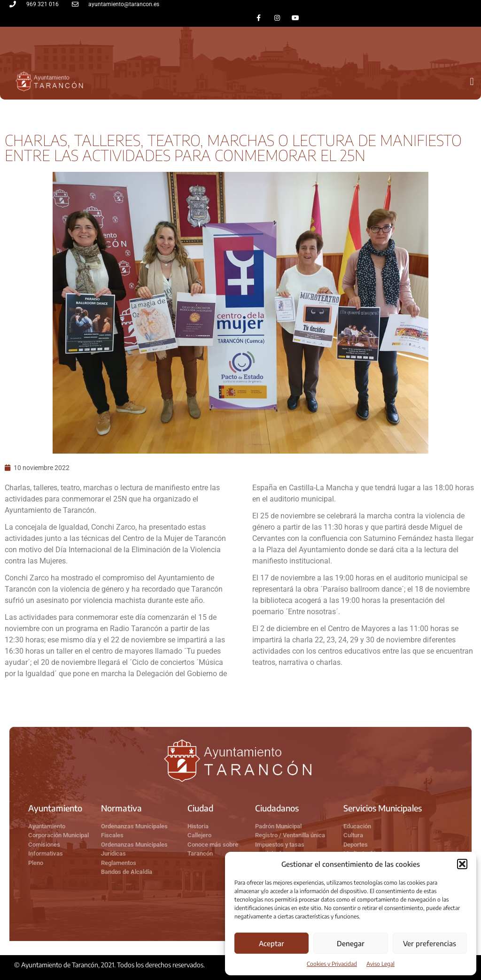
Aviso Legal (380, 964)
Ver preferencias (430, 943)
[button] (462, 864)
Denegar (351, 943)
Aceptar (272, 943)
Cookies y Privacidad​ (332, 964)
